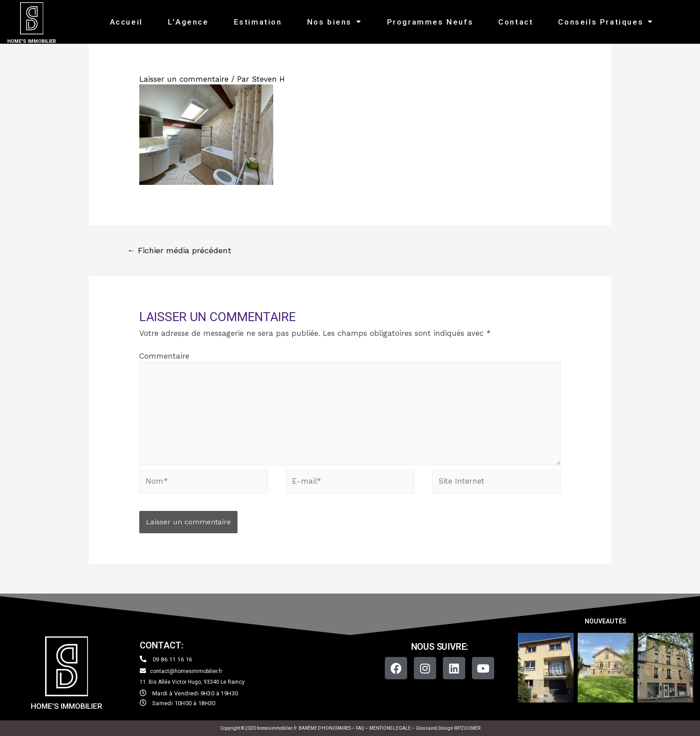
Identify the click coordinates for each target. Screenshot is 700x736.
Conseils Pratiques (606, 22)
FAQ (360, 728)
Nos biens (335, 22)
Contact (516, 22)
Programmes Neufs (430, 22)
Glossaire (426, 728)
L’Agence (188, 22)
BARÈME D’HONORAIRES (325, 728)
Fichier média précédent (179, 250)
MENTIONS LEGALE (390, 728)
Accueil (126, 22)
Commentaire (164, 356)
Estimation (258, 22)
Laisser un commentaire (184, 79)
